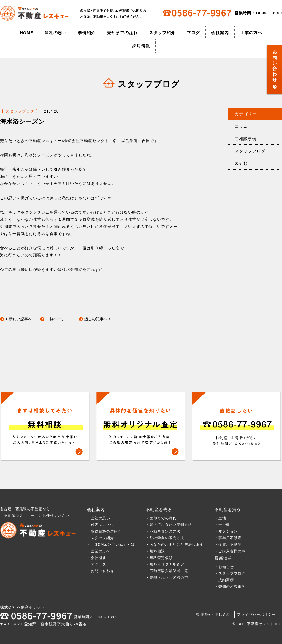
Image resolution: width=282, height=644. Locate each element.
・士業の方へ (99, 551)
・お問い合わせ (101, 571)
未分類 (241, 163)
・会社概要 (97, 558)
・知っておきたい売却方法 (169, 525)
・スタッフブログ (230, 573)
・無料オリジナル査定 (165, 564)
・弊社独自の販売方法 (165, 538)
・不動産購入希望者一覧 (167, 571)
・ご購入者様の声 (230, 551)
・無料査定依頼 (159, 558)
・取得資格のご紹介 (104, 531)
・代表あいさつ (101, 525)
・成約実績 (224, 580)
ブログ (193, 33)
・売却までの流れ (161, 518)
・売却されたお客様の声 (167, 578)
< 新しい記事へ (19, 319)
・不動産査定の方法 (163, 531)
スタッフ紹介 (162, 33)
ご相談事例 (246, 139)
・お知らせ (224, 567)
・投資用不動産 (228, 545)
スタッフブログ (250, 151)
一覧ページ (55, 319)
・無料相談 (155, 551)
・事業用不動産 (228, 538)
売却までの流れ (122, 33)
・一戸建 (222, 525)
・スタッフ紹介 (101, 538)
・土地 (222, 518)
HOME (27, 33)
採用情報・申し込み (213, 614)
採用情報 (141, 46)
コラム (241, 126)
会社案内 (220, 33)
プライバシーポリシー (256, 614)
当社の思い (56, 33)
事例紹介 (87, 33)
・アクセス (97, 564)
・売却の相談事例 (230, 587)
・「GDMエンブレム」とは (111, 545)
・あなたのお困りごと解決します (175, 545)
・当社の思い (99, 518)
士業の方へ (251, 33)
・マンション (226, 531)
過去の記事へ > (97, 319)
